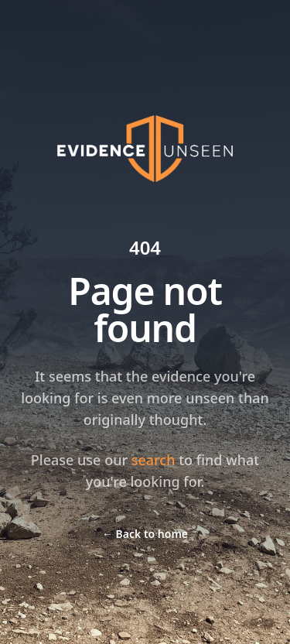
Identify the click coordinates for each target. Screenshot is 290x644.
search (154, 460)
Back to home (145, 534)
